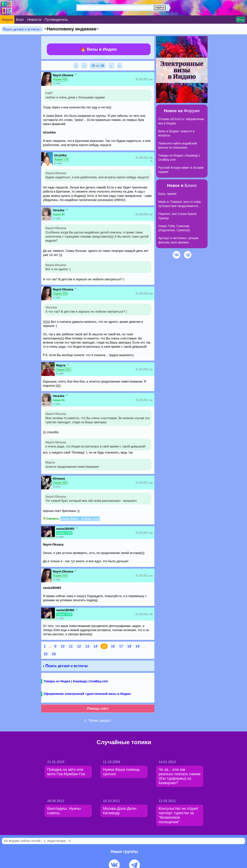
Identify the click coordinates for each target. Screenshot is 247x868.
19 (137, 646)
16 (113, 646)
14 (95, 646)
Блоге (191, 185)
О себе (57, 83)
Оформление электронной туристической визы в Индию (87, 694)
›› (119, 66)
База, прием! (167, 194)
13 (87, 646)
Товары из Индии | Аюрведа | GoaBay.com (76, 681)
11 (71, 646)
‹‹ (76, 66)
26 (54, 654)
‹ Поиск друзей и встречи (65, 666)
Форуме (192, 111)
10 (63, 646)
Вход (241, 20)
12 (79, 646)
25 (46, 654)
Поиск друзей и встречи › (22, 29)
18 (129, 646)
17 (121, 646)
